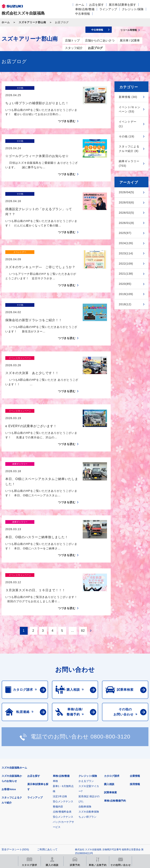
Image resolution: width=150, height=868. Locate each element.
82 (83, 562)
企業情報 (135, 707)
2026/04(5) (126, 192)
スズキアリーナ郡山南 (32, 22)
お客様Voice (9, 720)
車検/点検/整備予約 (115, 732)
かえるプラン (86, 712)
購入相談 (109, 715)
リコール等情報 (22, 826)
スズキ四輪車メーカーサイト (22, 806)
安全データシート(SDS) (15, 781)
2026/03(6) (126, 202)
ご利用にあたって (47, 781)
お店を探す (96, 5)
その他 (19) (127, 136)
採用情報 (135, 715)
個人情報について (12, 787)
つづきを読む (67, 114)
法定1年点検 (60, 728)
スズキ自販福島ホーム (14, 699)
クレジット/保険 (133, 9)
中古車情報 (83, 14)
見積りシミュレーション (71, 806)
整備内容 (58, 738)
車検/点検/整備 (85, 9)
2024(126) (126, 243)
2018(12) (125, 304)
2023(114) (126, 253)
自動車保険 (85, 738)
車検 (55, 712)
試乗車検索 (110, 724)
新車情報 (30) (128, 97)
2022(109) (126, 264)
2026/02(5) (126, 213)
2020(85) (125, 284)
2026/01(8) (126, 223)
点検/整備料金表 (62, 743)
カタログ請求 (112, 707)
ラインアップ (108, 9)
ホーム (80, 5)
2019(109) (126, 294)
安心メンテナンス (63, 733)
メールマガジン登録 (120, 806)
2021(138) (126, 274)
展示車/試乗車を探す (122, 5)
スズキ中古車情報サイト (71, 826)
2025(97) (125, 233)
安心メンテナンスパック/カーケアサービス (63, 753)
